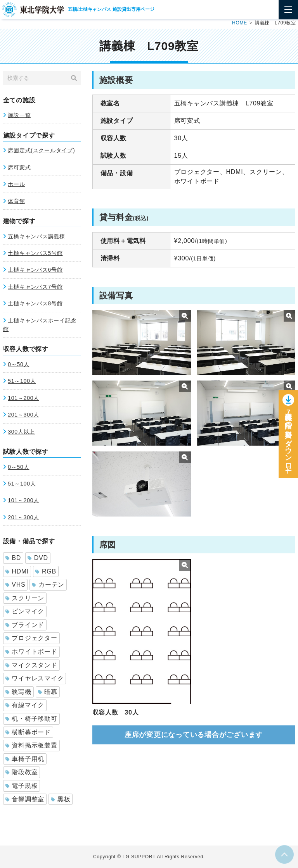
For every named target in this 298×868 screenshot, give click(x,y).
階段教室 (22, 772)
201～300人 (23, 415)
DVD (38, 558)
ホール (16, 184)
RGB (46, 571)
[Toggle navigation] (288, 10)
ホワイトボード (31, 652)
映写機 (18, 692)
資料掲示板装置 (31, 745)
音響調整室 (25, 799)
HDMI (17, 571)
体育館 (16, 201)
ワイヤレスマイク (35, 678)
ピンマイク (25, 611)
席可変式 (19, 167)
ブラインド (25, 625)
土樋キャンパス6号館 (35, 270)
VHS (16, 585)
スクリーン (25, 598)
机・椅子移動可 (31, 719)
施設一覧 (19, 115)
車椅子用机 (25, 759)
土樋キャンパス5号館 (35, 253)
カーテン (48, 585)
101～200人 (23, 398)
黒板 (61, 799)
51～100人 (22, 381)
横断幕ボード (28, 732)
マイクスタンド (31, 665)
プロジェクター (31, 638)
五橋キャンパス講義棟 (36, 236)
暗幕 (48, 692)
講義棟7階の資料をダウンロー (288, 441)
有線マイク (25, 705)
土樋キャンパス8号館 (35, 303)
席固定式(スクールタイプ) (41, 150)
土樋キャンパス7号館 (35, 287)
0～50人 (18, 364)
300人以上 (21, 432)
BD (13, 558)
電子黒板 (22, 786)
